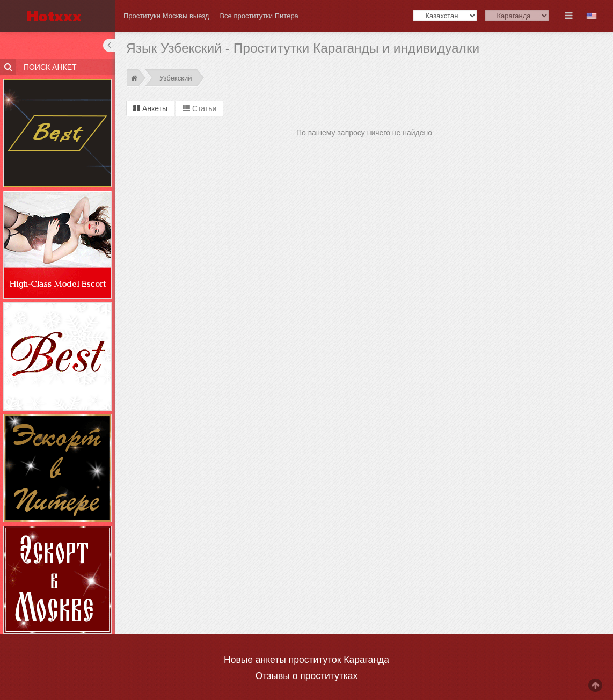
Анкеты (150, 108)
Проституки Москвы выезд (166, 16)
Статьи (199, 108)
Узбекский (176, 78)
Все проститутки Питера (259, 16)
